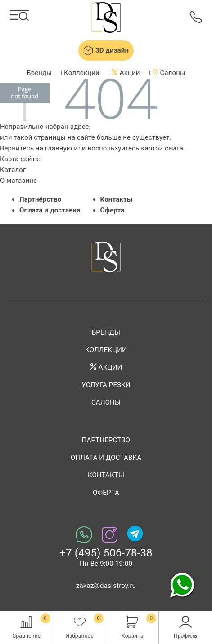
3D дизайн (106, 50)
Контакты (117, 199)
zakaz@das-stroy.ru (106, 586)
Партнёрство (40, 199)
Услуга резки (106, 385)
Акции (126, 73)
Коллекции (82, 73)
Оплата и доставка (50, 210)
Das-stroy (106, 18)
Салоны (169, 73)
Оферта (113, 210)
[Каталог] (20, 15)
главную (59, 148)
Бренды (39, 73)
